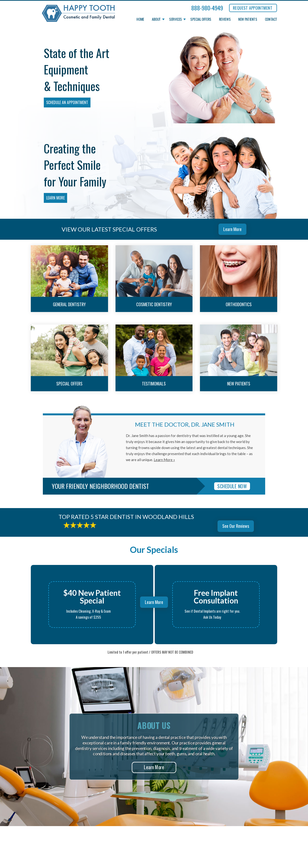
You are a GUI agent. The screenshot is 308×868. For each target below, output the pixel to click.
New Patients (248, 19)
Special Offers (201, 19)
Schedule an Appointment (67, 102)
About (156, 19)
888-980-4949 (207, 8)
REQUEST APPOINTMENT (253, 8)
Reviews (225, 19)
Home (140, 19)
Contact (271, 19)
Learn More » (164, 460)
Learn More (55, 198)
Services (176, 19)
